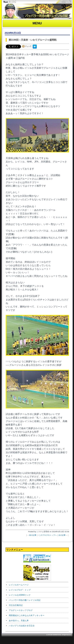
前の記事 (33, 535)
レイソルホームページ (19, 585)
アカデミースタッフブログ (21, 610)
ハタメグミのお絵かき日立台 (22, 626)
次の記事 (62, 535)
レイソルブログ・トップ (20, 590)
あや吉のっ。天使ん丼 (19, 621)
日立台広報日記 (16, 605)
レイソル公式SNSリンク (20, 595)
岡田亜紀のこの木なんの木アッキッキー (27, 615)
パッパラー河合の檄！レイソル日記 (25, 600)
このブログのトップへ (48, 535)
